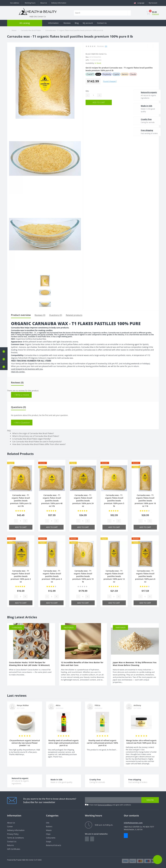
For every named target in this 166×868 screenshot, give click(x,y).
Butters (49, 826)
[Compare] (156, 46)
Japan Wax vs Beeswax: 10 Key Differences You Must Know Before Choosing (135, 664)
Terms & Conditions (105, 805)
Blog (77, 23)
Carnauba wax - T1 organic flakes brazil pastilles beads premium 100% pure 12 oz (114, 576)
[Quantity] (93, 95)
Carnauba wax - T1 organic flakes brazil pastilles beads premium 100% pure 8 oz (145, 576)
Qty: (87, 91)
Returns (10, 845)
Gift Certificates (14, 849)
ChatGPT (90, 74)
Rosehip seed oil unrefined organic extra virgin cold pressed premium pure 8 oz (63, 743)
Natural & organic (144, 92)
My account (88, 23)
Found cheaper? (110, 81)
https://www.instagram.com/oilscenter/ (92, 839)
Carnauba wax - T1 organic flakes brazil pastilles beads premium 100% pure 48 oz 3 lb (52, 501)
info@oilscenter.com (133, 823)
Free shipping (143, 130)
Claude (133, 74)
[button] (4, 366)
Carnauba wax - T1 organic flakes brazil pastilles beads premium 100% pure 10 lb (83, 576)
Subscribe (150, 800)
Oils (48, 823)
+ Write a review (21, 395)
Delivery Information (59, 3)
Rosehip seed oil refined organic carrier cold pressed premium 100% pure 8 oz (102, 743)
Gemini (125, 74)
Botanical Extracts (54, 845)
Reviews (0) (40, 315)
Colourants (51, 838)
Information (53, 23)
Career (10, 826)
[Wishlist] (150, 46)
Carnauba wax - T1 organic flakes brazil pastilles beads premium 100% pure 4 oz (52, 576)
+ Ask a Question (22, 423)
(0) (106, 46)
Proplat (19, 860)
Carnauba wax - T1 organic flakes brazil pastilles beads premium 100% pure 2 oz (21, 576)
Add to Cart (101, 102)
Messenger (126, 836)
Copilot (116, 74)
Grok (98, 74)
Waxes (14, 30)
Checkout (155, 14)
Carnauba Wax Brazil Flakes (31, 30)
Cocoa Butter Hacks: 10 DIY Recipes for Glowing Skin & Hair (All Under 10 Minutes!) (29, 664)
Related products (74, 315)
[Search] (129, 13)
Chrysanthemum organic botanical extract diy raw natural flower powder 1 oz (25, 743)
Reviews (67, 23)
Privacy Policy (13, 834)
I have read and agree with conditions (110, 805)
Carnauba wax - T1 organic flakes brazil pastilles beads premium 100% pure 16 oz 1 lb (145, 501)
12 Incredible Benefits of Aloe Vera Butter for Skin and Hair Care (82, 664)
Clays (48, 834)
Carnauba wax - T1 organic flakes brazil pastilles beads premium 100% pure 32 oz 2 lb (21, 501)
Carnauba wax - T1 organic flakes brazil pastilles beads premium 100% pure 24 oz (83, 501)
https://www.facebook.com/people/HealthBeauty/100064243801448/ (87, 839)
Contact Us (102, 23)
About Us (44, 3)
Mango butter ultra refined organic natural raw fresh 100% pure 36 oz (141, 742)
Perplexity (107, 74)
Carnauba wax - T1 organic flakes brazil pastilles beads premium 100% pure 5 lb (114, 501)
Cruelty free (142, 119)
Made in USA (142, 106)
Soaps (49, 842)
